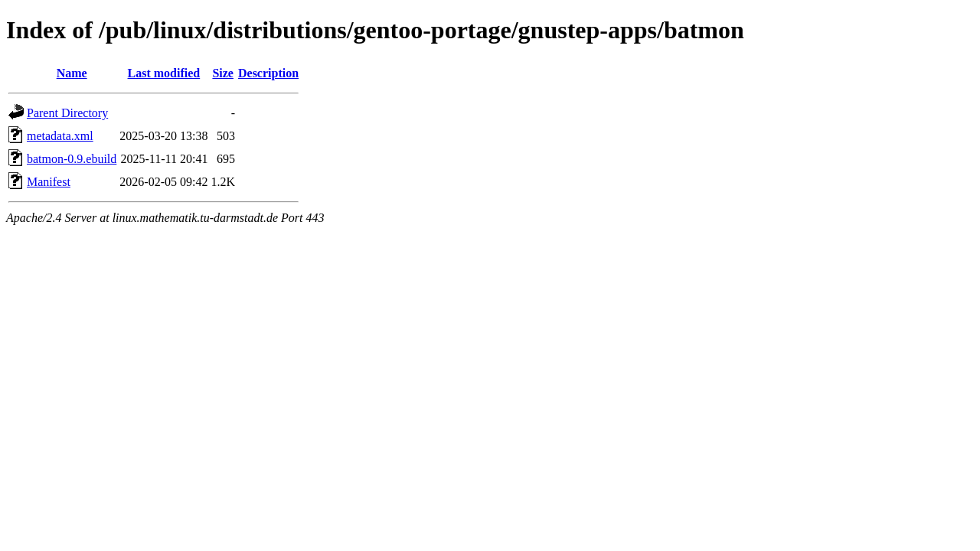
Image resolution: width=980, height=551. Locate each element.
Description (268, 73)
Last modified (164, 73)
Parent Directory (67, 113)
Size (223, 73)
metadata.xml (60, 136)
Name (72, 73)
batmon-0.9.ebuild (72, 159)
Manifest (49, 182)
